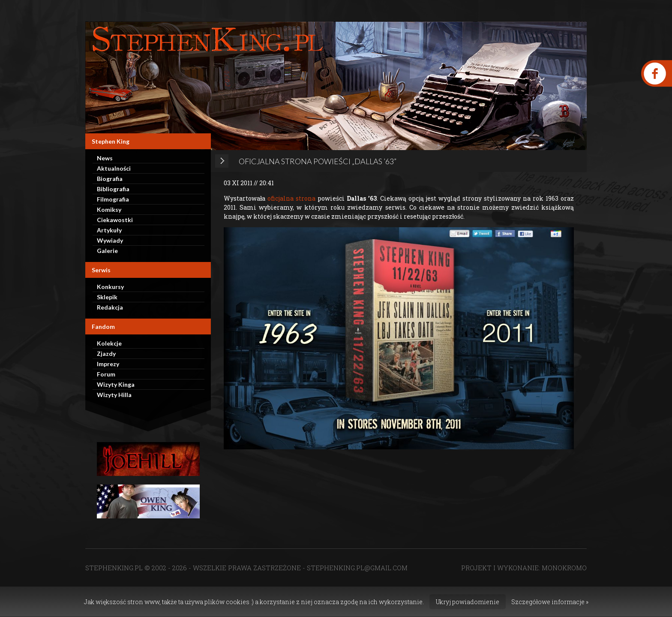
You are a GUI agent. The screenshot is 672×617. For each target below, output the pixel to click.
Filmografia (113, 199)
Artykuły (109, 230)
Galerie (107, 251)
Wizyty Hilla (114, 395)
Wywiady (110, 240)
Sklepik (107, 297)
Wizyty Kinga (116, 384)
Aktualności (114, 168)
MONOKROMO (564, 568)
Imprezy (108, 364)
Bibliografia (113, 189)
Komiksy (109, 209)
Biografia (110, 179)
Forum (106, 374)
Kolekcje (109, 343)
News (105, 158)
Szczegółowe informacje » (550, 602)
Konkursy (110, 287)
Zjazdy (106, 354)
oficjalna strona (291, 198)
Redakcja (110, 307)
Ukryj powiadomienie (468, 602)
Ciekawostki (115, 220)
